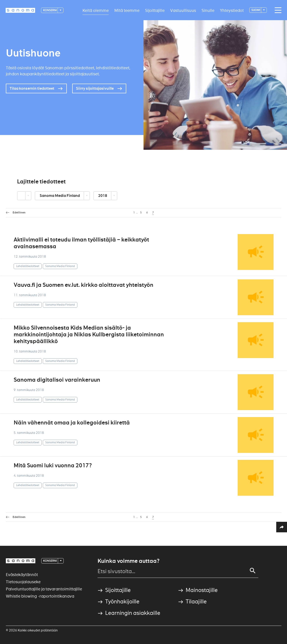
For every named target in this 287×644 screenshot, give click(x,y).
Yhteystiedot (232, 10)
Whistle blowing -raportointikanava (40, 596)
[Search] (253, 571)
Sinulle (208, 10)
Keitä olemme (96, 10)
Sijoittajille (155, 10)
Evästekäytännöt (22, 575)
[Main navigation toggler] (277, 10)
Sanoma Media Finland (60, 196)
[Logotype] (20, 10)
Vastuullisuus (183, 10)
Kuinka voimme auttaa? (128, 561)
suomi (256, 10)
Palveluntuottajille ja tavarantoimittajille (44, 589)
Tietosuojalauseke (23, 582)
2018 (103, 196)
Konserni (50, 10)
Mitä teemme (127, 10)
